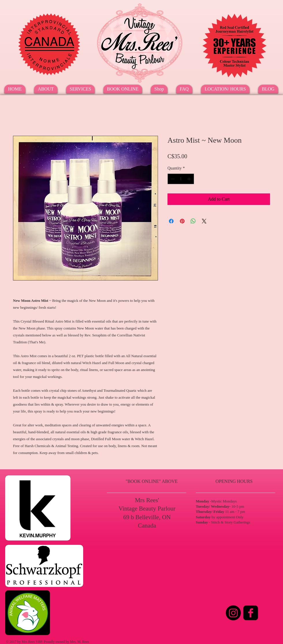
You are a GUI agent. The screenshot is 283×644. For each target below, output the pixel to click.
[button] (80, 89)
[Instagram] (233, 613)
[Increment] (190, 179)
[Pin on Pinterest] (182, 221)
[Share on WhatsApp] (193, 221)
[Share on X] (204, 221)
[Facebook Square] (251, 613)
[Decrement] (172, 179)
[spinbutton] (181, 179)
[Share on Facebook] (171, 221)
